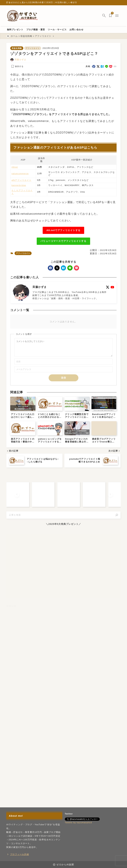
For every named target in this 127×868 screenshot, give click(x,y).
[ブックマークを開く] (111, 16)
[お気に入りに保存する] (17, 67)
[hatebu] (102, 67)
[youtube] (112, 287)
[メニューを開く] (117, 16)
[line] (107, 67)
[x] (98, 67)
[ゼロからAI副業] (22, 16)
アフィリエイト (33, 48)
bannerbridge (19, 185)
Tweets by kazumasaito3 (78, 823)
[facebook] (94, 67)
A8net (15, 167)
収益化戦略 (17, 48)
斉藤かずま (21, 60)
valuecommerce (20, 174)
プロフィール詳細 (20, 854)
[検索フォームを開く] (104, 16)
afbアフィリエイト (21, 180)
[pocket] (111, 67)
